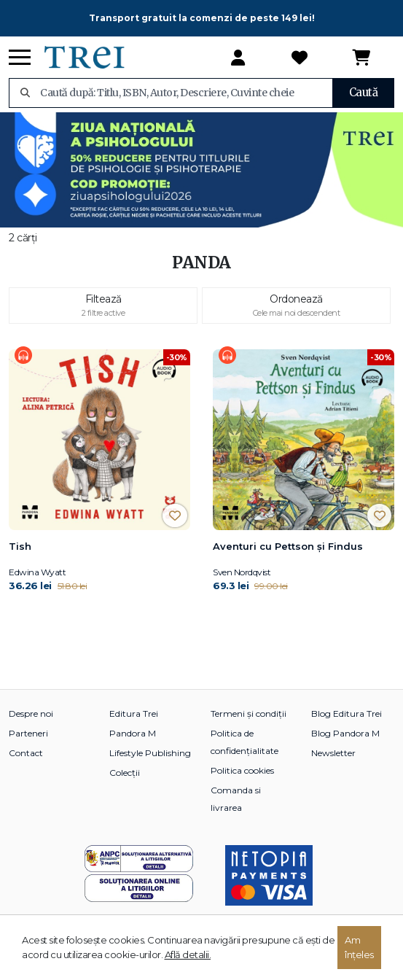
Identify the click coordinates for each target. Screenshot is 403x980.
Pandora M (133, 733)
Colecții (125, 773)
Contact (26, 753)
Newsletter (333, 753)
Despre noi (31, 713)
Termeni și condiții (249, 713)
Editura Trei (134, 713)
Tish (20, 546)
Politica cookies (242, 770)
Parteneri (28, 733)
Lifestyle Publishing (150, 753)
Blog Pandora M (345, 733)
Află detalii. (188, 954)
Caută (364, 92)
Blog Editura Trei (347, 713)
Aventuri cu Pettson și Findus (288, 546)
